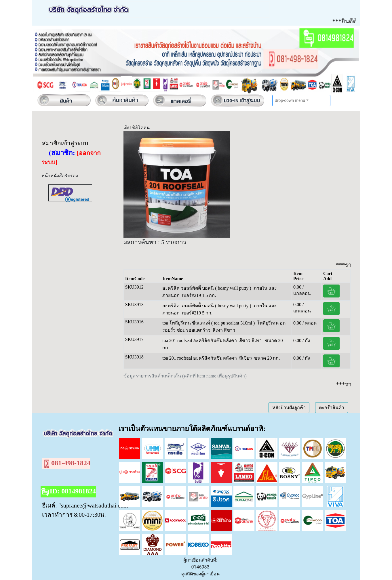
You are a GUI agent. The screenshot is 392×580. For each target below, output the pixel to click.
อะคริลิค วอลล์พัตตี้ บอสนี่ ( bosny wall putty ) (207, 288)
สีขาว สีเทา (251, 340)
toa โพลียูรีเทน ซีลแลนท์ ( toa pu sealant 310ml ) (209, 323)
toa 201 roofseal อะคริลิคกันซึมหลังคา (200, 340)
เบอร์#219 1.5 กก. (199, 295)
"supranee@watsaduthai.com (93, 505)
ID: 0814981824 (68, 492)
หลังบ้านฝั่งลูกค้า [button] (289, 408)
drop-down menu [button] (290, 100)
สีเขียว (246, 358)
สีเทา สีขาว (224, 330)
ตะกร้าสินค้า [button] (332, 408)
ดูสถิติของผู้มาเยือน (200, 574)
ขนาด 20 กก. (267, 358)
